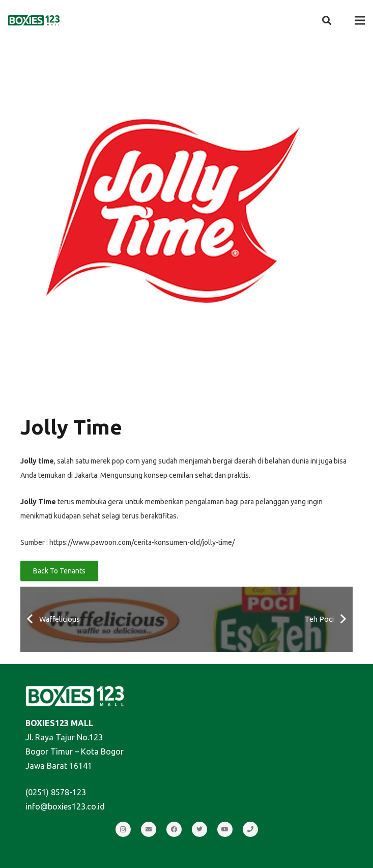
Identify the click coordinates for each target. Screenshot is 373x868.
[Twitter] (199, 829)
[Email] (149, 829)
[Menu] (360, 20)
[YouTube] (225, 829)
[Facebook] (174, 829)
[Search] (327, 21)
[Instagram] (123, 829)
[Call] (250, 829)
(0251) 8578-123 (56, 792)
